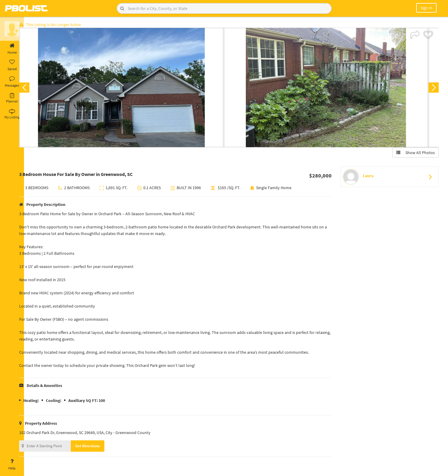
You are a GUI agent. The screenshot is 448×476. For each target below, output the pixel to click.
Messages (12, 82)
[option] (131, 89)
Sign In (426, 8)
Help (12, 465)
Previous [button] (34, 89)
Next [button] (432, 89)
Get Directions (97, 447)
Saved (12, 65)
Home (12, 49)
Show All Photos (414, 154)
